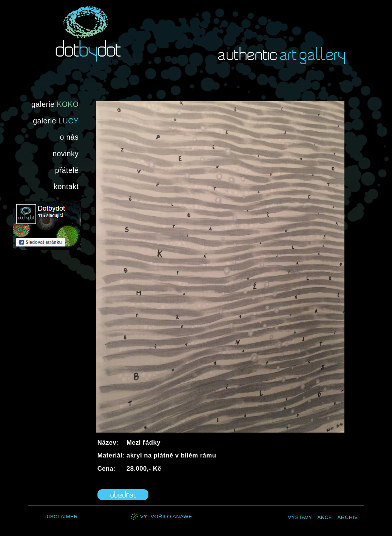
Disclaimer (61, 517)
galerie (55, 104)
